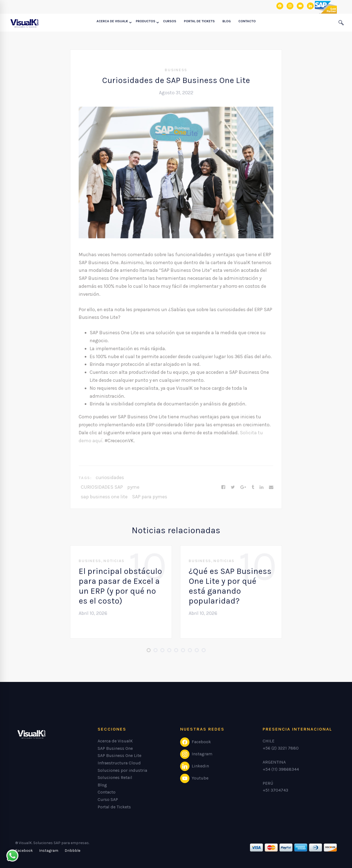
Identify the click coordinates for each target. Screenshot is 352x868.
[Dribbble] (72, 851)
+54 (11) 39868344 (281, 769)
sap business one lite (104, 497)
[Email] (271, 487)
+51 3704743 (275, 790)
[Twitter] (233, 487)
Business (176, 70)
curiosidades (110, 477)
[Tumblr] (253, 487)
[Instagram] (49, 851)
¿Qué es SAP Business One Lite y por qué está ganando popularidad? (230, 586)
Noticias (114, 561)
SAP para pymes (150, 497)
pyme (133, 487)
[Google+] (243, 487)
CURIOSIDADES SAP (102, 487)
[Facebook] (223, 487)
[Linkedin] (262, 487)
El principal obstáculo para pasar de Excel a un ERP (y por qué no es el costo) (120, 586)
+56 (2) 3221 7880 (281, 748)
